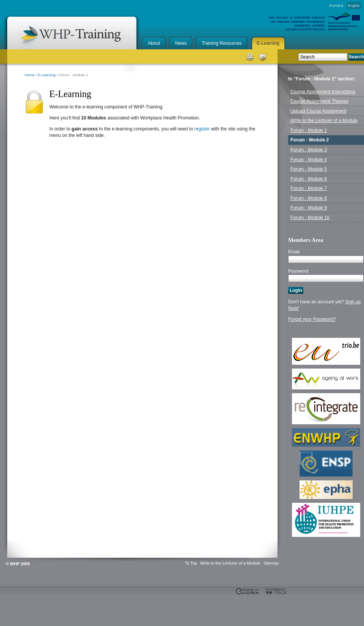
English (354, 5)
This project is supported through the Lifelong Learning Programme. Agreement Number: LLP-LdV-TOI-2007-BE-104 (19, 607)
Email (294, 252)
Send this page (263, 56)
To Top (191, 563)
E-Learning (268, 43)
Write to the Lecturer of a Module (230, 563)
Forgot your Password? (312, 319)
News (181, 43)
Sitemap (271, 563)
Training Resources (222, 43)
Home (30, 75)
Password (298, 271)
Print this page (249, 56)
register (202, 129)
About (154, 43)
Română (336, 5)
